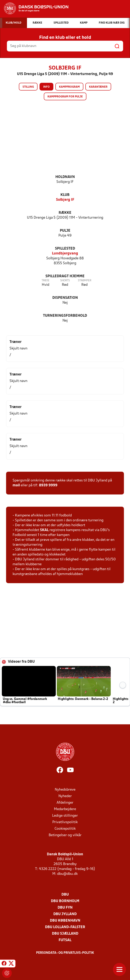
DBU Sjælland (65, 934)
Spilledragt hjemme (65, 276)
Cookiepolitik (65, 829)
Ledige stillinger (65, 816)
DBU (65, 895)
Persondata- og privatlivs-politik (65, 953)
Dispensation (65, 298)
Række (65, 213)
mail (16, 485)
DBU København (65, 921)
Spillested (65, 249)
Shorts (65, 281)
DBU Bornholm (65, 901)
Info (46, 87)
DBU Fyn (65, 908)
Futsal (65, 940)
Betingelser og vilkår (65, 835)
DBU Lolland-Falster (65, 927)
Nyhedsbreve (65, 790)
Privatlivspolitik (65, 822)
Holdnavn (65, 177)
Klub (65, 195)
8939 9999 (48, 485)
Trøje (46, 281)
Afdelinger (65, 803)
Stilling (28, 87)
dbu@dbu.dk (67, 874)
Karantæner (98, 87)
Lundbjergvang (65, 254)
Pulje (65, 231)
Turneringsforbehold (65, 316)
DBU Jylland (65, 914)
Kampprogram (69, 87)
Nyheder (65, 796)
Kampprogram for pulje (65, 97)
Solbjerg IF (65, 200)
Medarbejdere (65, 809)
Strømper (85, 281)
